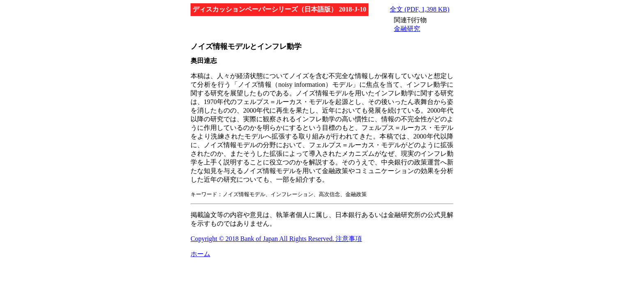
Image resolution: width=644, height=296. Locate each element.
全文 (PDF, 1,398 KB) (420, 9)
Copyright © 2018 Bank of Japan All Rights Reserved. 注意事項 (276, 239)
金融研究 (407, 29)
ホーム (200, 254)
